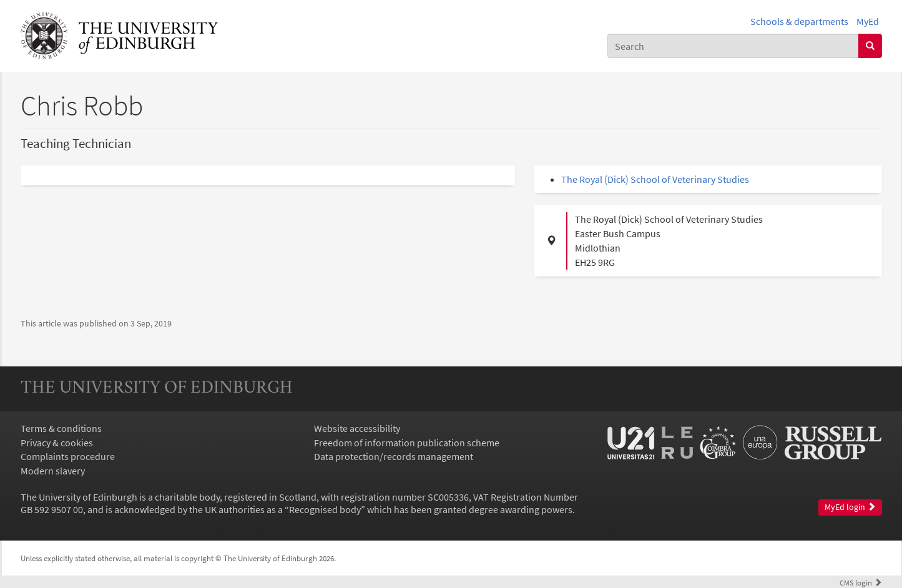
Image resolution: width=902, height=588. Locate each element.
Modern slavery (53, 471)
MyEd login (850, 507)
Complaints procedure (68, 456)
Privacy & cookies (57, 443)
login (861, 582)
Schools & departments (799, 21)
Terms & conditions (61, 428)
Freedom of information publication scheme (407, 443)
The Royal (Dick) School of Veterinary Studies (655, 179)
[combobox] (733, 46)
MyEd (868, 21)
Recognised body (325, 509)
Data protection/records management (394, 456)
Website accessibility (357, 428)
